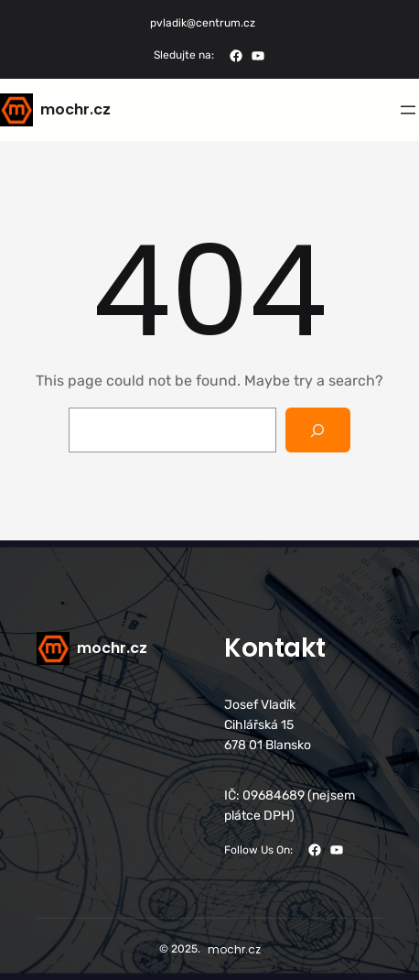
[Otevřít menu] (408, 110)
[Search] (318, 430)
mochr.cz (75, 109)
